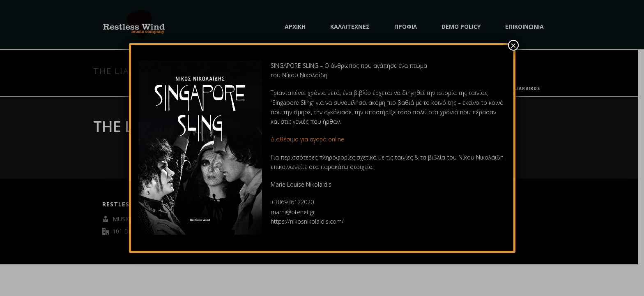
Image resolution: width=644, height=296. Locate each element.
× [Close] (513, 45)
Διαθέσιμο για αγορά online (308, 139)
